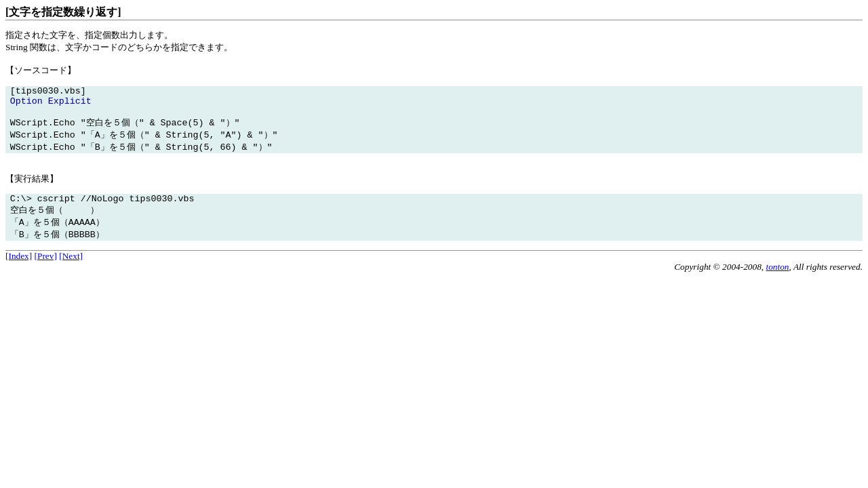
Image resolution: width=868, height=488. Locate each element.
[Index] (19, 268)
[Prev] (46, 268)
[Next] (71, 268)
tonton (777, 279)
